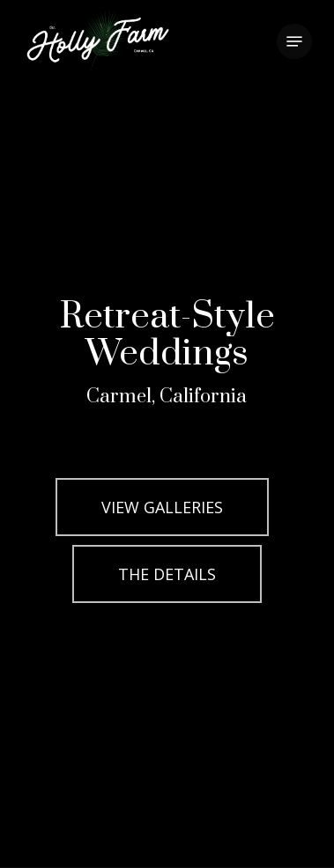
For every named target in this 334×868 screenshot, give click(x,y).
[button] (294, 41)
